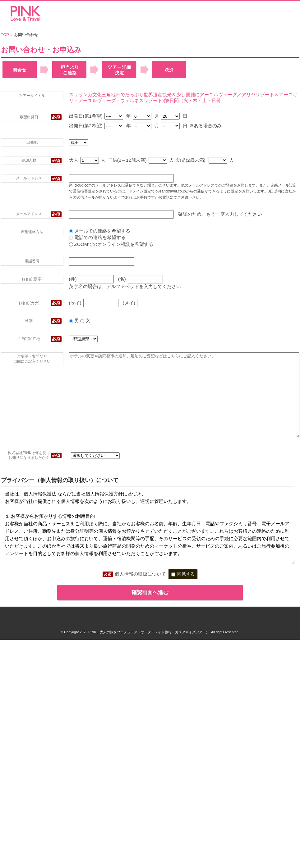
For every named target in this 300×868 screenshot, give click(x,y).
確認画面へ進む (150, 619)
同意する (183, 600)
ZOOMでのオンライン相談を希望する (83, 244)
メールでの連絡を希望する (72, 231)
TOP (5, 35)
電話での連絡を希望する (69, 237)
